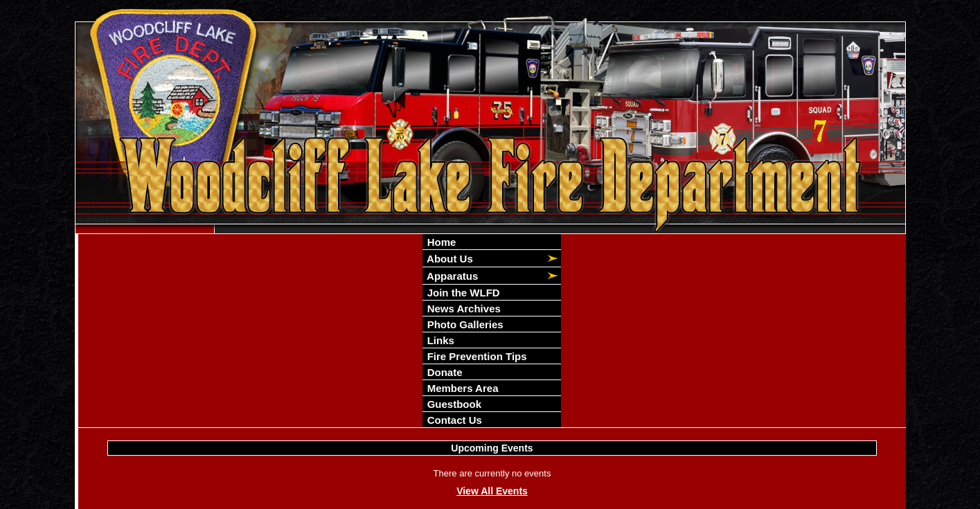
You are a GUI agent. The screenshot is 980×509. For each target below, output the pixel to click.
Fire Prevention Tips (475, 356)
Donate (443, 372)
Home (440, 242)
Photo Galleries (463, 324)
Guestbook (453, 404)
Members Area (461, 388)
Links (439, 340)
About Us (448, 259)
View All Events (492, 491)
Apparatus (451, 276)
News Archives (462, 309)
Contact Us (453, 420)
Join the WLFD (462, 293)
